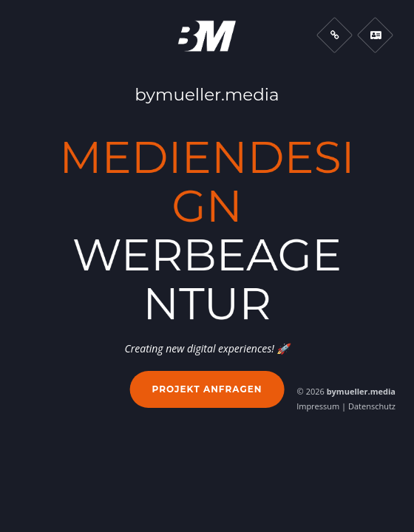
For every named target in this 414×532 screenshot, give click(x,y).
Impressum (318, 406)
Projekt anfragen (207, 389)
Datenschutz (372, 406)
